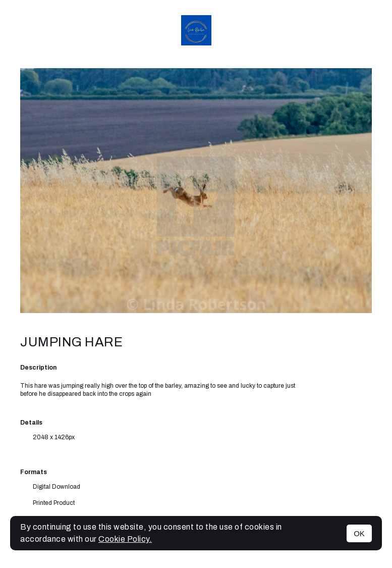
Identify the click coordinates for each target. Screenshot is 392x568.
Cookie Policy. (125, 539)
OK (359, 533)
